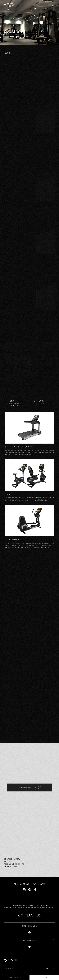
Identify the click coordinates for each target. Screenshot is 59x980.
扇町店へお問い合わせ (29, 926)
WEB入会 (44, 977)
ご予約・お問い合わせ (15, 977)
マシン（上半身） (39, 401)
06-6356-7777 (13, 867)
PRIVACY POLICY (50, 968)
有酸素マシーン (15, 401)
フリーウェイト (39, 403)
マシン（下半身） (15, 403)
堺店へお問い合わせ (30, 941)
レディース (15, 406)
